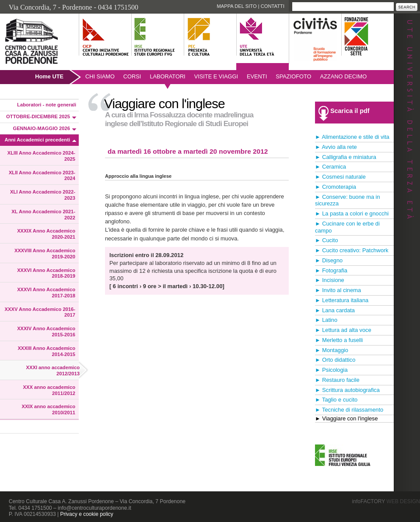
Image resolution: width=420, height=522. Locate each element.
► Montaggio (332, 350)
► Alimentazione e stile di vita (352, 137)
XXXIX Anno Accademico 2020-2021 (46, 234)
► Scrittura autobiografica (347, 390)
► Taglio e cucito (336, 400)
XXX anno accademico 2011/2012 (49, 390)
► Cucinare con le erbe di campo (347, 227)
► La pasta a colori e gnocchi (352, 213)
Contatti (273, 6)
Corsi (132, 76)
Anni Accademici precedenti (37, 140)
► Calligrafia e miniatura (346, 157)
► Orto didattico (335, 360)
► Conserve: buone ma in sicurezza (348, 200)
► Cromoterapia (336, 187)
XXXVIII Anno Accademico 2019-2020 (45, 254)
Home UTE (49, 76)
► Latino (326, 320)
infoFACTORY (386, 501)
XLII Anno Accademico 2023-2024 (42, 176)
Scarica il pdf (350, 111)
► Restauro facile (337, 380)
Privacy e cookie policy (86, 514)
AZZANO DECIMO (344, 76)
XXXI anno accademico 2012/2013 (53, 370)
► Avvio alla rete (336, 147)
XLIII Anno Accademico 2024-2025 (41, 156)
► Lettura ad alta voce (343, 330)
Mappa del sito (236, 6)
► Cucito (327, 240)
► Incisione (330, 280)
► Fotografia (331, 270)
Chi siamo (100, 76)
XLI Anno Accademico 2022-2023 (43, 195)
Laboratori (167, 76)
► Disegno (329, 260)
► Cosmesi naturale (340, 177)
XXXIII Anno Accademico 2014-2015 (46, 351)
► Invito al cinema (338, 290)
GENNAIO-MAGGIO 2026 (41, 128)
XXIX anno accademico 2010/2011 (49, 409)
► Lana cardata (335, 310)
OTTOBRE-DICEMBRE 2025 (38, 116)
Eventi (257, 76)
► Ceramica (331, 167)
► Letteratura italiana (342, 300)
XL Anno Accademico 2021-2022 (43, 215)
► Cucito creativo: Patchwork (352, 250)
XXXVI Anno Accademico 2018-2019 (46, 273)
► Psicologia (331, 370)
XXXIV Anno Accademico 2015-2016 (46, 332)
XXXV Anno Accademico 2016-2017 (40, 312)
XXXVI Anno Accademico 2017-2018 (46, 293)
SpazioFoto (293, 76)
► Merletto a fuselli (339, 340)
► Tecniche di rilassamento (349, 410)
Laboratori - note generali (47, 105)
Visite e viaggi (216, 76)
